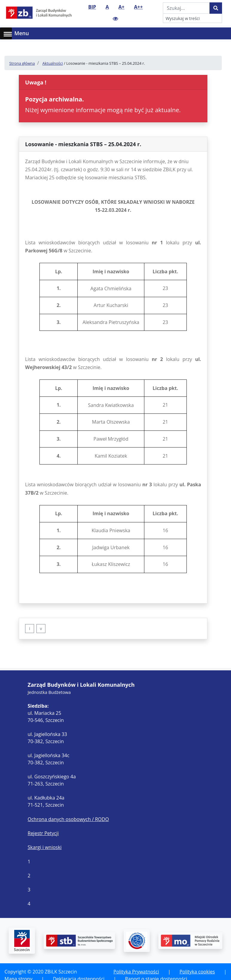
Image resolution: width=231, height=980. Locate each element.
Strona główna (22, 63)
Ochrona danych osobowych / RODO (68, 819)
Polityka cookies (197, 972)
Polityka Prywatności (136, 972)
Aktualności (53, 63)
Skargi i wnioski (45, 847)
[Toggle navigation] (223, 33)
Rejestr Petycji (43, 833)
